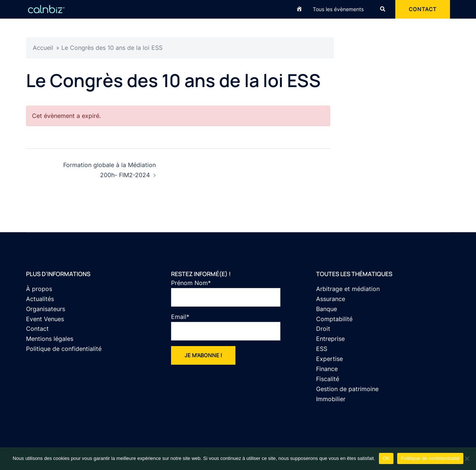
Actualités (40, 299)
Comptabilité (334, 319)
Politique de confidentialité (64, 349)
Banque (327, 309)
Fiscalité (328, 379)
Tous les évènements (338, 9)
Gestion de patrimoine (347, 389)
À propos (39, 289)
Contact (37, 329)
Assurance (331, 299)
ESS (322, 349)
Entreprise (330, 339)
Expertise (329, 359)
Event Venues (45, 319)
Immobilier (331, 399)
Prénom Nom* (226, 293)
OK (386, 458)
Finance (327, 369)
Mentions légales (50, 339)
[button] (383, 9)
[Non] (467, 458)
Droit (323, 329)
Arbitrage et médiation (348, 289)
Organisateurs (46, 309)
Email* (226, 327)
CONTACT (423, 9)
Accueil (43, 48)
